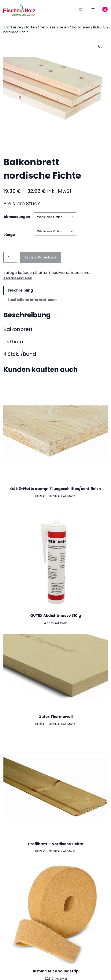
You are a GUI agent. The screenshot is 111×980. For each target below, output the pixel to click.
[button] (100, 47)
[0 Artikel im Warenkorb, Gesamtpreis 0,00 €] (93, 9)
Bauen (28, 273)
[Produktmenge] (10, 257)
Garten (31, 27)
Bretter (41, 273)
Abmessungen (17, 217)
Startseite (12, 27)
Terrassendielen (54, 27)
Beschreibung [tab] (20, 290)
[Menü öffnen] (81, 9)
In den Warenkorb (40, 257)
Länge (9, 235)
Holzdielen (81, 27)
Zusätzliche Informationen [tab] (32, 300)
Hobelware (59, 273)
